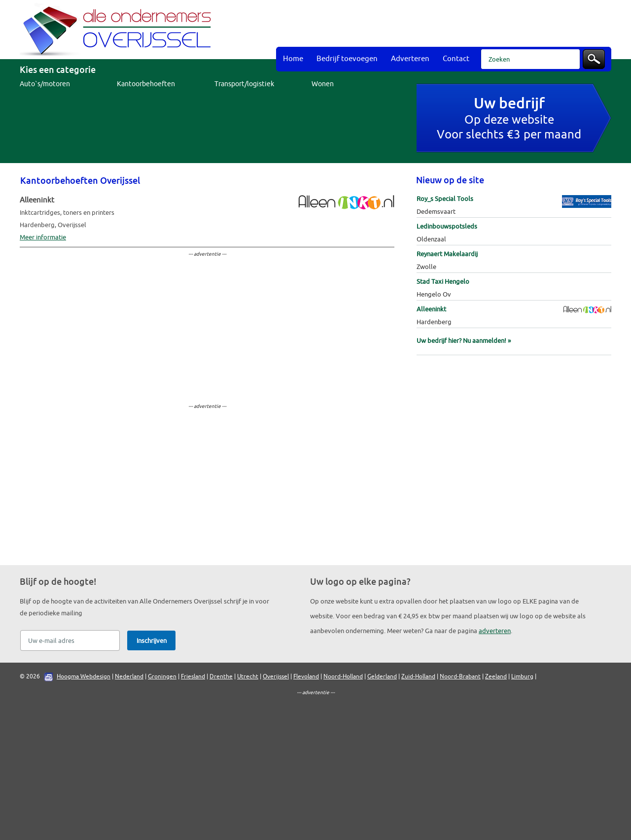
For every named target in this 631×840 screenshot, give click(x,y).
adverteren (495, 631)
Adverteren (410, 59)
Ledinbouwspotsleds (447, 226)
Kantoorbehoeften (146, 84)
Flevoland (306, 676)
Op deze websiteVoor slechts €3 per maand (509, 119)
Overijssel (276, 676)
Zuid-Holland (418, 676)
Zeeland (496, 676)
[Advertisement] (432, 25)
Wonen (323, 84)
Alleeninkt (431, 309)
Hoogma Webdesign (84, 676)
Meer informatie (43, 237)
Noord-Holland (343, 676)
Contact (456, 59)
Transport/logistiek (244, 84)
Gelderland (382, 676)
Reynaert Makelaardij (447, 254)
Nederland (129, 676)
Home (293, 59)
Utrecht (248, 676)
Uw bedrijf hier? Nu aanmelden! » (464, 341)
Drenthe (221, 676)
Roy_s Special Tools (445, 199)
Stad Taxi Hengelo (443, 282)
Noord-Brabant (460, 676)
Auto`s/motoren (45, 84)
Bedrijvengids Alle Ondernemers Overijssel (118, 30)
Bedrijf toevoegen (347, 59)
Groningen (162, 676)
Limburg (522, 676)
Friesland (193, 676)
